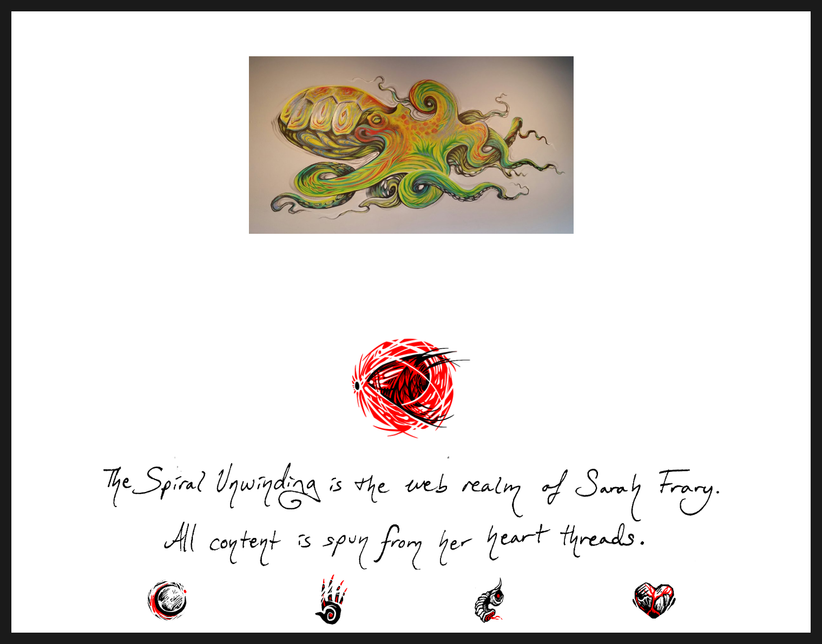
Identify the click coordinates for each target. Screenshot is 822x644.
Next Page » (698, 308)
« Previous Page (146, 308)
